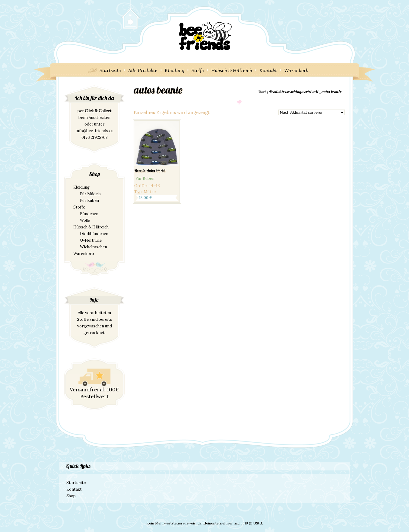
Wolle (85, 220)
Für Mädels (90, 194)
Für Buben (89, 201)
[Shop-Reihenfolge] (312, 112)
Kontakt (268, 70)
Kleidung (174, 70)
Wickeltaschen (94, 247)
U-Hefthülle (91, 240)
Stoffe (198, 70)
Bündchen (89, 214)
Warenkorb (296, 70)
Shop (71, 496)
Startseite (110, 70)
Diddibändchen (94, 234)
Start (262, 92)
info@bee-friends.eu (94, 131)
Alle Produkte (143, 70)
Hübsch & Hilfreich (232, 70)
